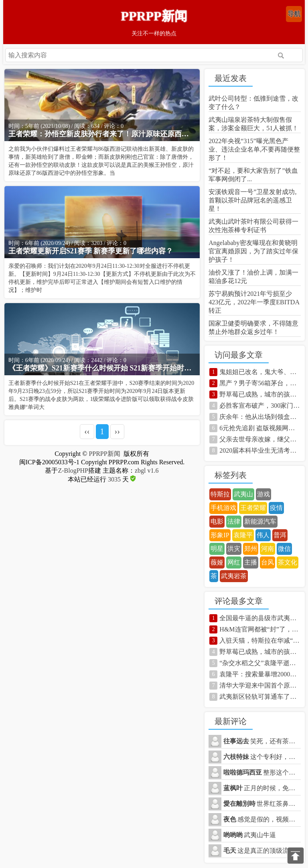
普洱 (280, 535)
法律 (234, 521)
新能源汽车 (260, 521)
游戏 (263, 494)
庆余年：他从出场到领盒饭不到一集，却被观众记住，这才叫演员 (260, 417)
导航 (294, 14)
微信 (284, 549)
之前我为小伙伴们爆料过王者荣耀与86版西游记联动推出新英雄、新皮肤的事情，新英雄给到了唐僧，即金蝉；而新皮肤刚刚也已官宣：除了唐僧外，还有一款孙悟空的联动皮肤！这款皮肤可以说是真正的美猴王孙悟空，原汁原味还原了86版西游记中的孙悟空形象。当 (101, 161)
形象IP (220, 535)
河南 (267, 549)
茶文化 (288, 562)
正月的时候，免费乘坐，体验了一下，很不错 (262, 788)
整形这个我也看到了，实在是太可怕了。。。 (262, 772)
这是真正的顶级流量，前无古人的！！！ (262, 851)
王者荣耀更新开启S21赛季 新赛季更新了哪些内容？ (91, 251)
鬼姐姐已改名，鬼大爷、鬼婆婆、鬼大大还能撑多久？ (260, 372)
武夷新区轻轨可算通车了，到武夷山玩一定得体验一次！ (260, 697)
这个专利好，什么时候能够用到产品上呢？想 (262, 757)
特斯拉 (220, 494)
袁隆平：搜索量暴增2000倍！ (260, 674)
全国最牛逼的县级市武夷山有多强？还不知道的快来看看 (260, 618)
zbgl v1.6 (147, 470)
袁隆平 (243, 535)
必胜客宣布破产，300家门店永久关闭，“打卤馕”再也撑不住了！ (260, 406)
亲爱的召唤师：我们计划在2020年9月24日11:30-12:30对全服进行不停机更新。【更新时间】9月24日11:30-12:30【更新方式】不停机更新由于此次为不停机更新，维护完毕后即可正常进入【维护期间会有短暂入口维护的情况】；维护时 (102, 278)
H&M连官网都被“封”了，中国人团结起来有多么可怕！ (260, 629)
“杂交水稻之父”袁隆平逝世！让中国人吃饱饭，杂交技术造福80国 (260, 663)
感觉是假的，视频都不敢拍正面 (262, 819)
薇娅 (217, 562)
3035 (114, 479)
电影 (217, 521)
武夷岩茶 (234, 576)
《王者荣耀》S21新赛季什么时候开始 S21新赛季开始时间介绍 (102, 368)
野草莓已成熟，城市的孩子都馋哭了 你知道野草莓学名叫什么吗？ (260, 394)
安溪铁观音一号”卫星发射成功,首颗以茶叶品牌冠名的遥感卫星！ (252, 200)
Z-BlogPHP (73, 470)
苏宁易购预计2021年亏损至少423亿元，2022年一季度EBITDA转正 (254, 302)
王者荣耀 (253, 508)
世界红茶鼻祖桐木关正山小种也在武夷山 (262, 804)
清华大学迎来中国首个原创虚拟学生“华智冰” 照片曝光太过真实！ (260, 685)
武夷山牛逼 (250, 835)
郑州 (251, 549)
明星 (217, 549)
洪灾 (234, 549)
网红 (234, 562)
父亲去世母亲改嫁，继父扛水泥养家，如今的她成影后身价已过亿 (260, 439)
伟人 (263, 535)
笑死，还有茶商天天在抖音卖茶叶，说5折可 (262, 741)
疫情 (276, 508)
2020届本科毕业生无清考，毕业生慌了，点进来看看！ (260, 450)
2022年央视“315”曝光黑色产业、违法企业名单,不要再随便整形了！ (254, 149)
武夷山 (243, 494)
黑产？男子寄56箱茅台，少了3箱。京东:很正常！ (260, 383)
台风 (267, 562)
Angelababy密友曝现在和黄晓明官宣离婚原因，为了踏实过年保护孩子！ (253, 251)
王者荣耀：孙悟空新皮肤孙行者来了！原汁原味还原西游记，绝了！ (102, 134)
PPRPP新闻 (154, 16)
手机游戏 (223, 508)
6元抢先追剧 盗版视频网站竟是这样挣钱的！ (260, 428)
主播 (251, 562)
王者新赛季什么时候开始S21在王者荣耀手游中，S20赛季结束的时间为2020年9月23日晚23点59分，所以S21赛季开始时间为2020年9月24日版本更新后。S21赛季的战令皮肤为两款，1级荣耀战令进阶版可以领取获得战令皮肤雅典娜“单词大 (101, 395)
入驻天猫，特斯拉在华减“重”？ (260, 640)
